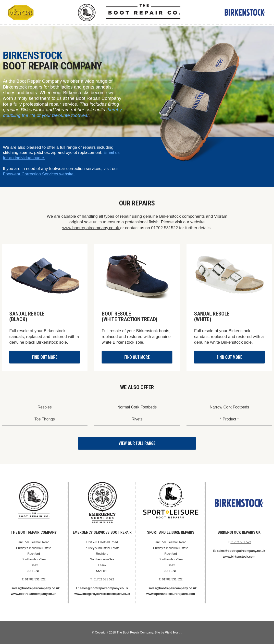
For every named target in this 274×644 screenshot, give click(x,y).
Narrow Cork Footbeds (230, 407)
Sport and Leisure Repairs (171, 532)
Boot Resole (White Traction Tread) (130, 316)
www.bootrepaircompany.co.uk (91, 228)
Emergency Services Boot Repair (102, 532)
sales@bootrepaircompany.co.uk (36, 588)
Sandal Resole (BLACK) (27, 316)
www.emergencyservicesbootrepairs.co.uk (102, 594)
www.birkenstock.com (239, 557)
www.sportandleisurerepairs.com (171, 594)
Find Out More (44, 357)
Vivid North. (174, 633)
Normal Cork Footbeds (137, 407)
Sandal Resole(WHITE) (212, 316)
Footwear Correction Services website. (39, 174)
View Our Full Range (137, 443)
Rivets (137, 419)
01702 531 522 (35, 579)
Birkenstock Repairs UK (239, 532)
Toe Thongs (44, 419)
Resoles (45, 407)
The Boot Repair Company (34, 532)
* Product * (229, 419)
